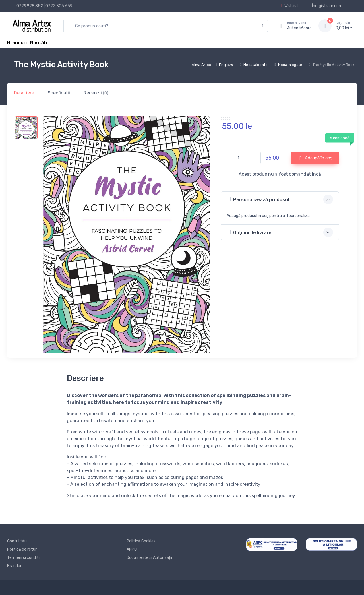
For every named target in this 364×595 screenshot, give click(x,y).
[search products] (160, 26)
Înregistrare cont (326, 6)
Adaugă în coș (316, 158)
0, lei (344, 26)
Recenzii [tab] (96, 93)
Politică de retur (22, 549)
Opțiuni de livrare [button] (250, 232)
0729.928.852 (30, 6)
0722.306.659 (59, 6)
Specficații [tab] (59, 93)
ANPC (132, 549)
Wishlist (290, 6)
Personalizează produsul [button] (259, 199)
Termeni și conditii (24, 558)
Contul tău (17, 541)
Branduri (17, 43)
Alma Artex (201, 65)
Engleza (226, 65)
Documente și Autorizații (149, 558)
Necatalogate (256, 65)
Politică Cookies (141, 541)
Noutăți (39, 43)
